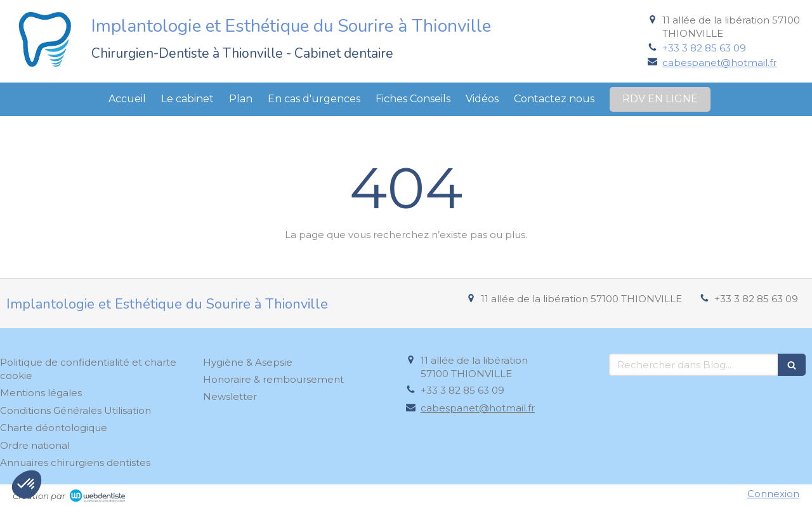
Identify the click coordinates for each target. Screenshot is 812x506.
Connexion (773, 494)
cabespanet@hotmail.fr (719, 63)
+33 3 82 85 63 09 (704, 48)
